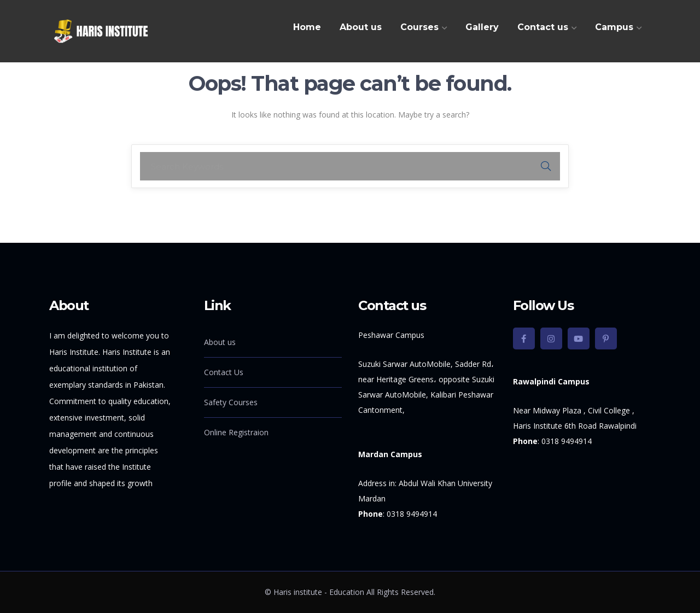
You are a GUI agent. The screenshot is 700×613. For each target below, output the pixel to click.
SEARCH (546, 166)
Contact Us (224, 372)
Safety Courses (231, 402)
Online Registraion (236, 432)
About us (220, 342)
